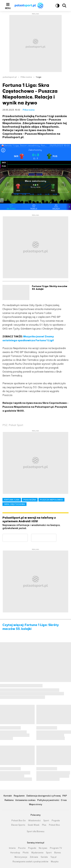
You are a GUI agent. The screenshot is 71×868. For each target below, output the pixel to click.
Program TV (56, 848)
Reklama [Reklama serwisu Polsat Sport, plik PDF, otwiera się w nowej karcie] (9, 800)
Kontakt (8, 796)
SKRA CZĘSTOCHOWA (14, 504)
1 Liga (39, 77)
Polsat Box (54, 825)
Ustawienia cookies (25, 800)
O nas (64, 800)
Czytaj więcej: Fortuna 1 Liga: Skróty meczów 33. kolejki (31, 627)
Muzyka (55, 862)
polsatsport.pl (10, 77)
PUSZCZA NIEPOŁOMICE (51, 500)
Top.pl (53, 857)
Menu (8, 8)
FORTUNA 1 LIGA (12, 500)
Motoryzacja (21, 857)
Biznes (58, 853)
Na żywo (43, 848)
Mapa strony (36, 805)
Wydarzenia (37, 853)
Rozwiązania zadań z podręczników (30, 862)
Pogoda (56, 821)
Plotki (26, 853)
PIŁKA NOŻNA (30, 500)
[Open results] (3, 151)
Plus (44, 825)
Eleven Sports (18, 825)
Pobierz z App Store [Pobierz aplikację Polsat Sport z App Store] (56, 536)
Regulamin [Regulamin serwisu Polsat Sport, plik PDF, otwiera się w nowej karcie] (19, 796)
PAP (65, 796)
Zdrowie (34, 857)
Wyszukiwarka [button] (64, 6)
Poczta (22, 848)
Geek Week (34, 825)
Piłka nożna (26, 77)
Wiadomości (35, 821)
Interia (12, 848)
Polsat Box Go (19, 821)
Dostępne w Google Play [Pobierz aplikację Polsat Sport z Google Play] (28, 536)
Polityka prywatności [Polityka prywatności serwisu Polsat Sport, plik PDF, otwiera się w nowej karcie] (48, 800)
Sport (46, 821)
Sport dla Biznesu (36, 832)
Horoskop (15, 853)
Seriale (44, 857)
